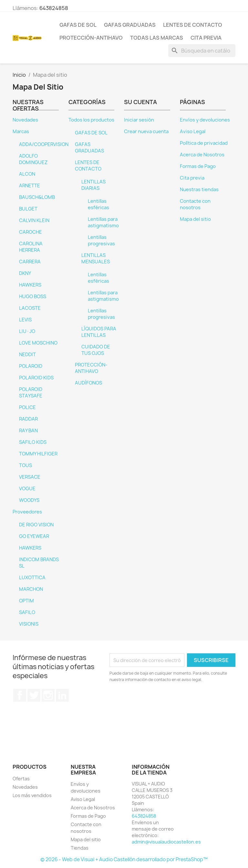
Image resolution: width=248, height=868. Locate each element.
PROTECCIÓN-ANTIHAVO (91, 38)
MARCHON (31, 589)
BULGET (28, 209)
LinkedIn (62, 695)
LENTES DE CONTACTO (193, 25)
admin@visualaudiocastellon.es (166, 842)
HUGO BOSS (33, 297)
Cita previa (206, 38)
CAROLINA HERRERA (31, 247)
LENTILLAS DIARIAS (93, 185)
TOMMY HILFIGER (38, 454)
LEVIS (25, 320)
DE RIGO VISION (36, 525)
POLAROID (31, 366)
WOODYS (29, 500)
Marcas (21, 132)
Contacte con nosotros (195, 204)
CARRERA (30, 262)
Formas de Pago (198, 166)
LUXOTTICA (32, 578)
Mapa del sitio (195, 219)
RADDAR (28, 419)
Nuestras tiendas (199, 190)
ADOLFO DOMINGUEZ (33, 159)
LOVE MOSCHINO (38, 343)
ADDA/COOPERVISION (44, 144)
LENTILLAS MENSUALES (96, 258)
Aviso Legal (193, 132)
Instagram (48, 695)
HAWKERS (30, 285)
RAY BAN (28, 431)
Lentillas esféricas (98, 204)
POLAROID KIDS (36, 378)
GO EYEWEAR (34, 536)
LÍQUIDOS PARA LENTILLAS (99, 332)
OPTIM (26, 601)
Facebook (20, 695)
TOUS (26, 465)
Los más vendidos (32, 795)
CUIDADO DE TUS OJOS (96, 350)
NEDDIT (27, 355)
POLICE (27, 407)
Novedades (25, 120)
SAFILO (27, 612)
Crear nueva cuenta (146, 132)
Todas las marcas (157, 38)
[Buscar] (202, 51)
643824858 (54, 8)
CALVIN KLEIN (34, 220)
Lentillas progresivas (101, 240)
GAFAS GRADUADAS (130, 25)
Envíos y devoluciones (205, 120)
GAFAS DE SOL (78, 25)
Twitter (34, 695)
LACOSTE (30, 308)
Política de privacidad (204, 143)
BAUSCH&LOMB (37, 197)
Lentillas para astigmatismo (103, 222)
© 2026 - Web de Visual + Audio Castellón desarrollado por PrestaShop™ (124, 859)
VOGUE (27, 489)
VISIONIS (29, 624)
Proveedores (27, 512)
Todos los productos (91, 120)
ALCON (27, 174)
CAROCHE (31, 232)
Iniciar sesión (139, 120)
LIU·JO (27, 331)
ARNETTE (30, 186)
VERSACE (30, 477)
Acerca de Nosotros (202, 155)
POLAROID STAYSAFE (31, 393)
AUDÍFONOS (88, 383)
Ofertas (21, 779)
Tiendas (80, 848)
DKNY (25, 273)
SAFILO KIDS (33, 442)
